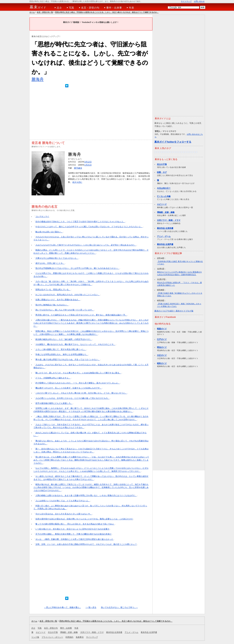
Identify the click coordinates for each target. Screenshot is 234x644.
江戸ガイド (162, 339)
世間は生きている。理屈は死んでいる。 (53, 290)
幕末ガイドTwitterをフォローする (173, 142)
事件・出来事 (114, 8)
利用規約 (69, 637)
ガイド (38, 7)
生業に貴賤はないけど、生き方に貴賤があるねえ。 (58, 300)
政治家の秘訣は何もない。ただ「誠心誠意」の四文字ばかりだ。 (64, 339)
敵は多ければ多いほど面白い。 (49, 232)
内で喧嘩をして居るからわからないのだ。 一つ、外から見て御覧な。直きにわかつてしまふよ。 (78, 383)
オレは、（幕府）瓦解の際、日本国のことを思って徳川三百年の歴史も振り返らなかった (74, 539)
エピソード (162, 204)
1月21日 (88, 165)
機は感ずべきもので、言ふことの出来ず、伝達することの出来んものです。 (69, 388)
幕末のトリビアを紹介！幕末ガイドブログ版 (174, 311)
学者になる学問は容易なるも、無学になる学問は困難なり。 (62, 354)
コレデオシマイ (42, 217)
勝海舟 (38, 79)
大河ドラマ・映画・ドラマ (169, 220)
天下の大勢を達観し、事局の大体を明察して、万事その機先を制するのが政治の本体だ (73, 534)
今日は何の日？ (164, 188)
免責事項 (80, 637)
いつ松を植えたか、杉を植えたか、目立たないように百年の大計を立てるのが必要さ (72, 529)
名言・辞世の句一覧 (45, 12)
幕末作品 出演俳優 (165, 228)
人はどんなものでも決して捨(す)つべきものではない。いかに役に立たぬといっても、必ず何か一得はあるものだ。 (86, 245)
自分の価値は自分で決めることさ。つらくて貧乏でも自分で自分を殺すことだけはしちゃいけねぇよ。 (80, 222)
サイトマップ (186, 1)
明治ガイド (162, 347)
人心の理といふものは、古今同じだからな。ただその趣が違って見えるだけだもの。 (72, 398)
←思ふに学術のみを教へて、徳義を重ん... (62, 607)
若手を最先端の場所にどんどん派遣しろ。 (54, 403)
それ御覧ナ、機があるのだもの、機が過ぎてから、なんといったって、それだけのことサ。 (75, 344)
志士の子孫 (162, 164)
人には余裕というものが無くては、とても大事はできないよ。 (63, 501)
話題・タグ (162, 172)
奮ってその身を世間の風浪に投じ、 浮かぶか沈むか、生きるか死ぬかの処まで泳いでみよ (75, 524)
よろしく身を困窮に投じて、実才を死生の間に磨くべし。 (61, 349)
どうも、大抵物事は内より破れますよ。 (53, 378)
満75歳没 (78, 168)
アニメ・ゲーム (164, 236)
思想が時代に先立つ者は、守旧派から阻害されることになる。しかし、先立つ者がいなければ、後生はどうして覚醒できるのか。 (107, 12)
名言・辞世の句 (90, 8)
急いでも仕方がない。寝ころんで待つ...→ (119, 607)
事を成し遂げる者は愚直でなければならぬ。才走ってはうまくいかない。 (68, 359)
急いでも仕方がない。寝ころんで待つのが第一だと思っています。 (65, 310)
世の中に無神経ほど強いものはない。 (52, 305)
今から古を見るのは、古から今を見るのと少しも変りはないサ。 (64, 514)
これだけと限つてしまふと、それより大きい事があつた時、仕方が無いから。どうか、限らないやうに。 (81, 393)
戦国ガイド (162, 329)
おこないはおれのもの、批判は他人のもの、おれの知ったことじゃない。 (68, 295)
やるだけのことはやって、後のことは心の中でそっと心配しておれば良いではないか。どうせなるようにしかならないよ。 (89, 227)
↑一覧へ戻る (91, 607)
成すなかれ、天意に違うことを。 (50, 263)
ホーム (32, 12)
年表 (131, 8)
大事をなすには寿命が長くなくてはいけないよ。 (57, 258)
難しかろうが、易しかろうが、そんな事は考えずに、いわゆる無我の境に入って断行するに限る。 (78, 373)
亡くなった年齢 (164, 196)
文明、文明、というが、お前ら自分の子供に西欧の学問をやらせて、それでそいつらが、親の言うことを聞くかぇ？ (86, 544)
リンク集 (35, 637)
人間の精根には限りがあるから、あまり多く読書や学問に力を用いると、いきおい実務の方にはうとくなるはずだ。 (86, 495)
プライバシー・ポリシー (52, 637)
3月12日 (88, 162)
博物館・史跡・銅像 (166, 212)
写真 (71, 8)
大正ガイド (162, 355)
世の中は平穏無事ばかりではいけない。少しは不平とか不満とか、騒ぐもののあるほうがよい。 (77, 268)
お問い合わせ (199, 1)
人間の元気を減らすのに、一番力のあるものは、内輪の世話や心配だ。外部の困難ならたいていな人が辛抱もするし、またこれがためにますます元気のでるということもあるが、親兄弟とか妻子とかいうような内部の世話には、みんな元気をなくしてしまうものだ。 (91, 323)
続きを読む (77, 182)
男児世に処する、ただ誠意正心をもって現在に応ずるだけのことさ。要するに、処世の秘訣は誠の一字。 (81, 315)
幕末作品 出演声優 (165, 244)
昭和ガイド (162, 363)
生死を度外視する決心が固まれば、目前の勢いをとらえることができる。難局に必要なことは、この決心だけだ (84, 519)
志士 (59, 8)
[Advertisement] (91, 114)
